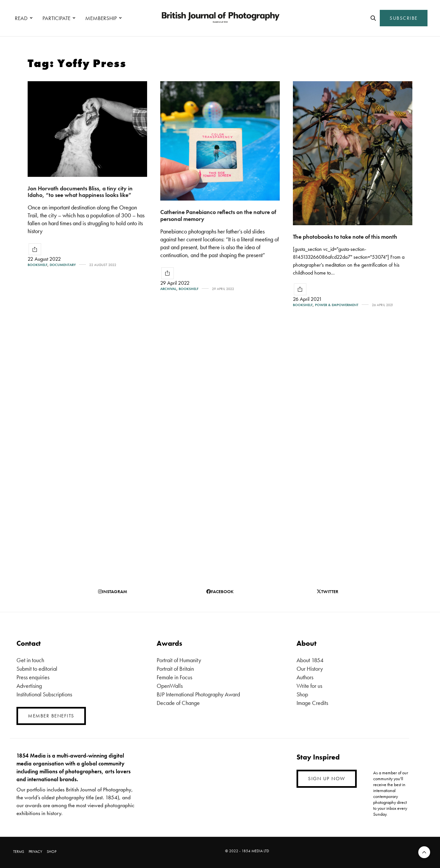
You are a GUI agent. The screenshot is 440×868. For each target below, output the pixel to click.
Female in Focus (174, 677)
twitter (327, 591)
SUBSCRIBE (404, 18)
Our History (310, 669)
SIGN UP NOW (327, 779)
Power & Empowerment (337, 305)
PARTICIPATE (56, 18)
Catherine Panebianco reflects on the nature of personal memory (218, 215)
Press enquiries (33, 677)
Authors (305, 677)
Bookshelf (38, 265)
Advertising (29, 686)
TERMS (19, 852)
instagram (113, 591)
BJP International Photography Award (198, 694)
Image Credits (312, 703)
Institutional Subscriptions (44, 694)
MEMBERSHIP (101, 18)
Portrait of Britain (175, 669)
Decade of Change (178, 703)
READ (21, 18)
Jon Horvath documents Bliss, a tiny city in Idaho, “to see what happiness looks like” (80, 192)
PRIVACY (35, 852)
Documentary (63, 265)
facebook (220, 591)
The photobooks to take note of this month (345, 237)
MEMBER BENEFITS (51, 716)
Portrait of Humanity (179, 660)
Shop (302, 694)
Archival (168, 289)
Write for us (309, 686)
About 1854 (310, 660)
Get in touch (30, 660)
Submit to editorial (37, 669)
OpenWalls (170, 686)
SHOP (52, 852)
